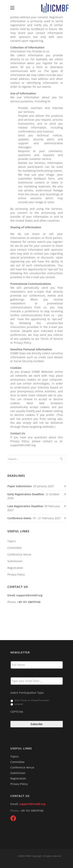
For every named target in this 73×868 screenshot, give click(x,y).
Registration (15, 568)
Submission (15, 561)
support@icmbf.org (32, 804)
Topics (12, 541)
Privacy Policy (16, 574)
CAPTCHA (17, 712)
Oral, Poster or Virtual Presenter (32, 700)
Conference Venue (19, 554)
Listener (19, 704)
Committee (15, 548)
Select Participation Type (27, 693)
